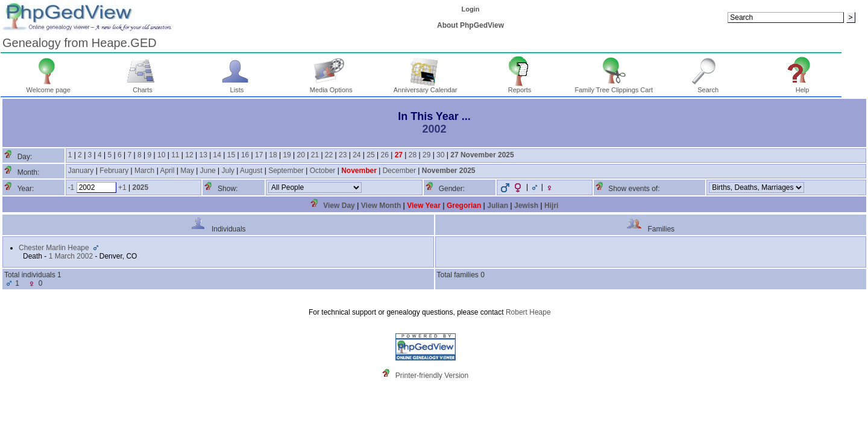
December (399, 171)
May (187, 171)
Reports (520, 87)
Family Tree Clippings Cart (614, 87)
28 (413, 155)
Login (471, 9)
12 (189, 155)
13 (203, 155)
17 (259, 155)
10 (161, 155)
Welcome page (49, 87)
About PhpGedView (470, 25)
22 (329, 155)
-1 (71, 187)
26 (384, 155)
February (114, 171)
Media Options (331, 87)
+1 (122, 187)
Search (708, 87)
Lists (237, 87)
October (323, 171)
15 (231, 155)
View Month (381, 206)
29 (426, 155)
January (81, 171)
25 (370, 155)
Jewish (526, 206)
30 (440, 155)
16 (245, 155)
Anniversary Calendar (426, 87)
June (208, 171)
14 (217, 155)
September (286, 171)
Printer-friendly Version (432, 376)
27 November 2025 (482, 155)
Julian (498, 206)
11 (175, 155)
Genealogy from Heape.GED (80, 43)
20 (301, 155)
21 (315, 155)
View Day (339, 206)
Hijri (551, 206)
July (228, 171)
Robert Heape (528, 312)
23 (343, 155)
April (167, 171)
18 (273, 155)
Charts (143, 87)
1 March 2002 (71, 256)
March (144, 171)
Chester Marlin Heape (54, 248)
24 (357, 155)
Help (803, 87)
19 (287, 155)
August (251, 171)
